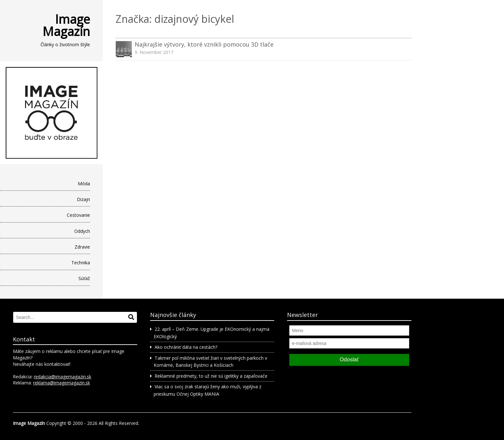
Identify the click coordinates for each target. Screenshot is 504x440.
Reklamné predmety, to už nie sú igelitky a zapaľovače (211, 376)
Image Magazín (66, 25)
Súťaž (84, 278)
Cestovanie (78, 215)
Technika (81, 263)
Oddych (82, 231)
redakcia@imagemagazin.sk (63, 377)
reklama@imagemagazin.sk (62, 383)
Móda (84, 184)
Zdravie (82, 247)
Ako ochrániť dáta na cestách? (186, 347)
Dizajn (83, 199)
